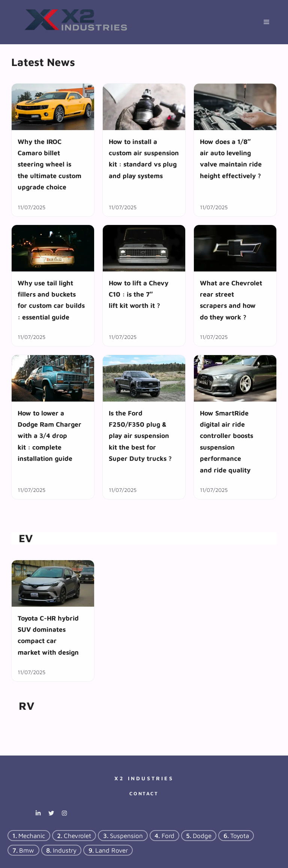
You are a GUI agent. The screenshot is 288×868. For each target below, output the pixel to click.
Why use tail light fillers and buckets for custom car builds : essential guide (51, 300)
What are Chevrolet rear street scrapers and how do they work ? (231, 300)
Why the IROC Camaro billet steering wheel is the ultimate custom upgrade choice (49, 164)
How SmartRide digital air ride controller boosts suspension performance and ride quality (226, 441)
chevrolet (77, 836)
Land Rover (112, 850)
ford (168, 836)
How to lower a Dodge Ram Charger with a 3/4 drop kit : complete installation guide (49, 435)
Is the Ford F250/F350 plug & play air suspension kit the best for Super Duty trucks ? (140, 435)
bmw (27, 850)
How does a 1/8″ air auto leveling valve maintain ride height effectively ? (231, 159)
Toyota (240, 836)
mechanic (32, 836)
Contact (144, 793)
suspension (126, 836)
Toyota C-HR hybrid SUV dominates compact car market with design (48, 635)
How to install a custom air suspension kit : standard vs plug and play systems (144, 159)
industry (65, 850)
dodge (202, 836)
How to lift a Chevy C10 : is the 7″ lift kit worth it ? (139, 294)
